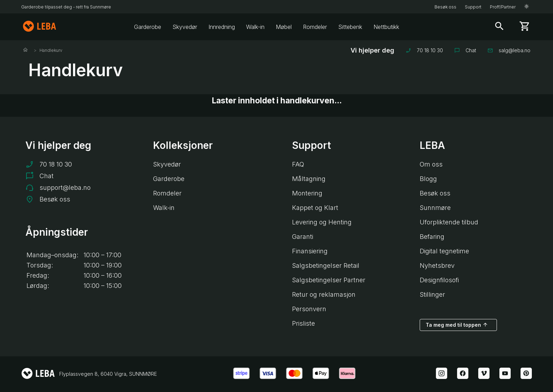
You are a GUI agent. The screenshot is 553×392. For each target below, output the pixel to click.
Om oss (431, 164)
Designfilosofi (439, 280)
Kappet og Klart (315, 208)
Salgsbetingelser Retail (326, 266)
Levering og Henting (322, 222)
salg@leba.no (509, 50)
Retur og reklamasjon (324, 294)
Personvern (309, 309)
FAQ (298, 164)
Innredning (222, 27)
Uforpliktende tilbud (449, 222)
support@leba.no (65, 188)
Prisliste (303, 323)
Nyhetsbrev (437, 266)
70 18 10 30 (424, 50)
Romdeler (315, 27)
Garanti (303, 237)
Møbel (284, 27)
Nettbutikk (386, 27)
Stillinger (432, 294)
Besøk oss (445, 7)
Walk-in (255, 27)
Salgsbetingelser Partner (329, 280)
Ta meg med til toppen (457, 325)
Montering (307, 193)
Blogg (428, 179)
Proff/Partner (503, 7)
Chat (465, 50)
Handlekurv (51, 50)
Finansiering (310, 251)
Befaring (432, 237)
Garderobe (148, 27)
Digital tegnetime (444, 251)
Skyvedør (185, 27)
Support (473, 7)
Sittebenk (350, 27)
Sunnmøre (435, 208)
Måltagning (309, 179)
